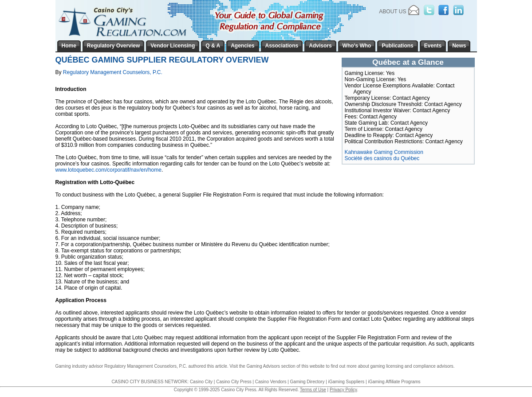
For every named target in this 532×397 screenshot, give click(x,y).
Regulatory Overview (113, 46)
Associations (282, 46)
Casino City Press (234, 382)
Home (69, 46)
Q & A (213, 46)
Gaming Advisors (263, 366)
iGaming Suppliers (347, 382)
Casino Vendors (271, 382)
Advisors (320, 46)
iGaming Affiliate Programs (394, 382)
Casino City (201, 382)
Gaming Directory (307, 382)
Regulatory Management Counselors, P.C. (113, 72)
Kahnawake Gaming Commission (384, 152)
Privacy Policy (343, 390)
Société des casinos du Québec (382, 158)
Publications (397, 46)
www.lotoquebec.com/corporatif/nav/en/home (108, 170)
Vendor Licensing (173, 46)
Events (433, 46)
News (459, 46)
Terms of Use (313, 390)
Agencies (242, 46)
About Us (392, 12)
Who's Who (357, 46)
